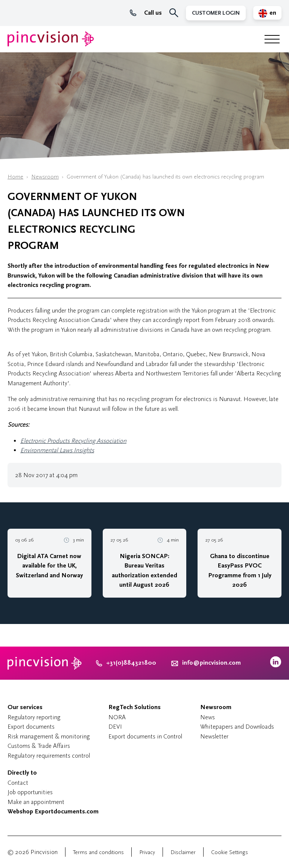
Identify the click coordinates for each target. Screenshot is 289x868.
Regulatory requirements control (49, 756)
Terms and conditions (98, 852)
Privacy (147, 852)
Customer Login (216, 13)
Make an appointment (36, 802)
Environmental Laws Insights (57, 450)
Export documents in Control (145, 736)
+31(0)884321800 (126, 663)
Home (15, 177)
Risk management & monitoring (49, 736)
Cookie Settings (230, 852)
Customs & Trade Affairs (39, 746)
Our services (25, 707)
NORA (117, 717)
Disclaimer (183, 852)
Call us (146, 13)
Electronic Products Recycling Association (73, 441)
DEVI (115, 727)
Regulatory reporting (34, 717)
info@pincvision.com (211, 663)
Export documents (31, 727)
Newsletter (214, 736)
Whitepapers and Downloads (237, 727)
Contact (18, 783)
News (208, 717)
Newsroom (45, 177)
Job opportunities (30, 792)
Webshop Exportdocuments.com (53, 812)
